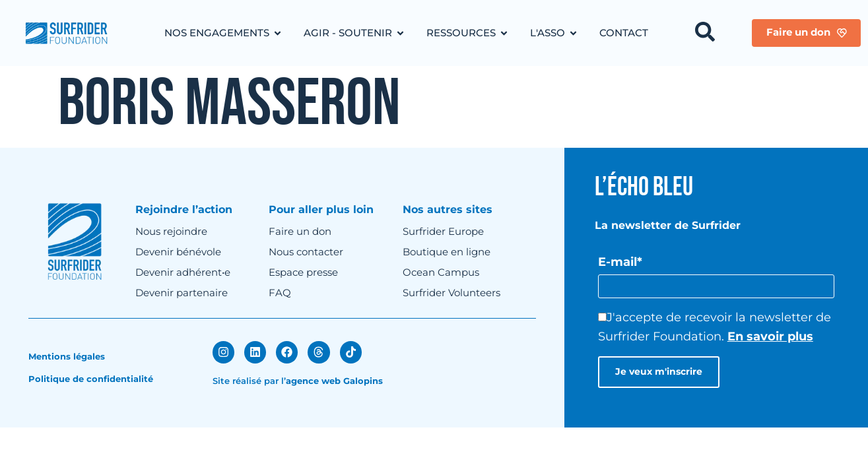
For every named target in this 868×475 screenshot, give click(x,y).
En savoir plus (770, 336)
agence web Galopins (334, 380)
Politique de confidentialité (91, 379)
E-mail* (620, 262)
